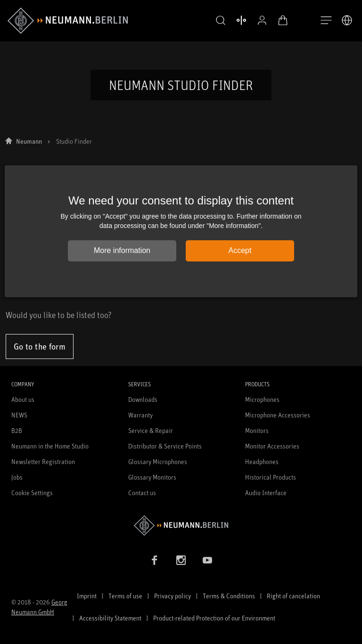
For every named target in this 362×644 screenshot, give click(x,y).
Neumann (29, 141)
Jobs (17, 477)
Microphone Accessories (278, 415)
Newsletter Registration (43, 461)
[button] (213, 21)
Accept (240, 250)
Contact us (142, 493)
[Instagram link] (181, 560)
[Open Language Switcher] (347, 20)
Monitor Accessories (272, 446)
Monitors (257, 430)
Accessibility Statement (110, 618)
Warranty (140, 415)
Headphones (262, 461)
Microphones (262, 399)
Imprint (87, 596)
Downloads (143, 399)
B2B (17, 430)
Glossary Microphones (158, 461)
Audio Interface (266, 493)
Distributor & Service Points (165, 446)
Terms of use (125, 596)
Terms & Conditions (229, 596)
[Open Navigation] (326, 21)
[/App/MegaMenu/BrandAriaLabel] (68, 21)
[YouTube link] (207, 560)
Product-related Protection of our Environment (214, 618)
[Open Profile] (255, 20)
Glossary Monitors (152, 477)
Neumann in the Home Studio (50, 446)
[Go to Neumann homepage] (181, 526)
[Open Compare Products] (234, 20)
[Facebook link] (155, 560)
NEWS (19, 415)
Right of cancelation (293, 596)
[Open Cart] (275, 20)
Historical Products (271, 477)
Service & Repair (151, 430)
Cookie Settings (32, 493)
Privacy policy (173, 596)
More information (122, 250)
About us (23, 399)
